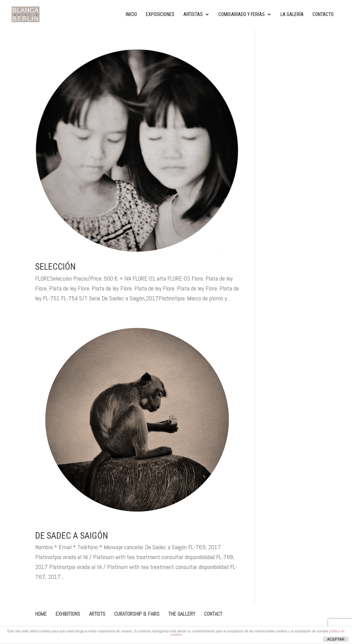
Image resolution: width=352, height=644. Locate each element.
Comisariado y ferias (242, 14)
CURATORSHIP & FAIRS (137, 614)
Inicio (131, 14)
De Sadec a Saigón (72, 536)
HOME (41, 614)
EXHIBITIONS (68, 614)
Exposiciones (160, 14)
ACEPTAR (336, 639)
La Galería (292, 14)
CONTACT (213, 614)
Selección (55, 267)
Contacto (323, 14)
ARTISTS (97, 614)
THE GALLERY (182, 614)
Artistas (193, 14)
